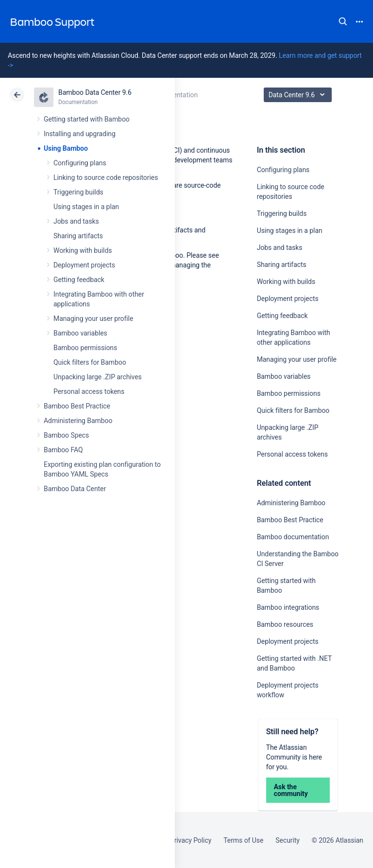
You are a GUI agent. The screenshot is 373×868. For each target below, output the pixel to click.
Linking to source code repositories (106, 177)
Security (288, 840)
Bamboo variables (80, 333)
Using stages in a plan (86, 207)
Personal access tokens (89, 391)
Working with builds (83, 250)
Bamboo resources (285, 624)
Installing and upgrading (80, 134)
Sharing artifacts (78, 236)
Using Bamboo (66, 148)
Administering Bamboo (78, 421)
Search (343, 21)
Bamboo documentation (293, 537)
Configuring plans (80, 163)
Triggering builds (78, 192)
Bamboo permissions (85, 348)
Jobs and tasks (76, 221)
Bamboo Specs (66, 435)
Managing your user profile (93, 319)
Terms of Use (243, 840)
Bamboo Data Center (75, 489)
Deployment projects (84, 265)
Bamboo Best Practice (77, 406)
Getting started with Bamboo (87, 119)
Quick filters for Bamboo (90, 362)
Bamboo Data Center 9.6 (95, 92)
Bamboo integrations (288, 607)
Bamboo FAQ (63, 450)
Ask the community (291, 790)
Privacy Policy (191, 840)
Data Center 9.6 (299, 95)
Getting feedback (79, 280)
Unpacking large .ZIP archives (98, 377)
